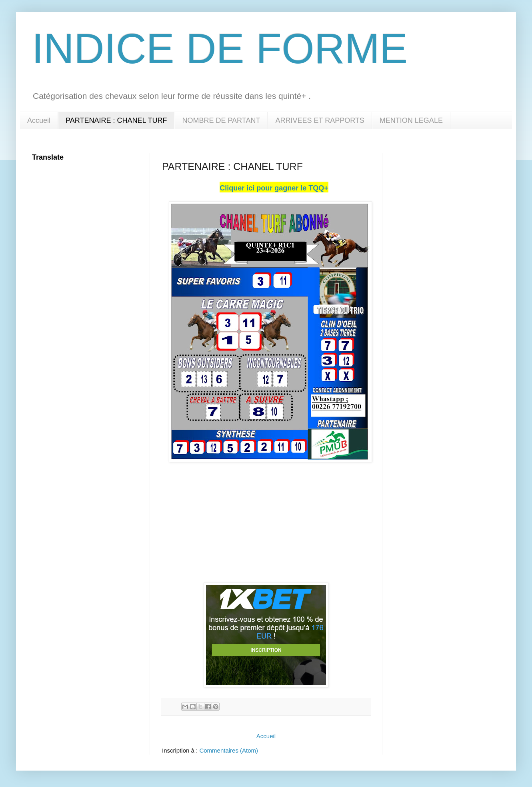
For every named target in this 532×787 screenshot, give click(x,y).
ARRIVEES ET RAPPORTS (320, 120)
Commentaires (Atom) (229, 750)
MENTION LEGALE (411, 120)
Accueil (39, 120)
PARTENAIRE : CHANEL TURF (116, 120)
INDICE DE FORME (220, 49)
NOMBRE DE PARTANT (221, 120)
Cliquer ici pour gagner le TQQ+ (274, 188)
